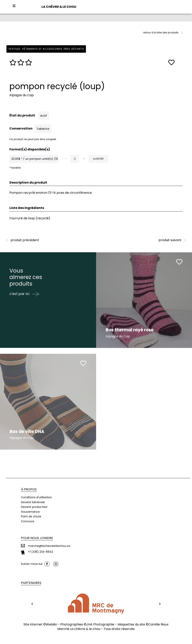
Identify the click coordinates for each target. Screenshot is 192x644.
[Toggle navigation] (14, 6)
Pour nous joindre (37, 538)
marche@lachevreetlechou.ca (49, 546)
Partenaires (31, 583)
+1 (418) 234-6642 (41, 552)
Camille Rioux (158, 624)
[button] (32, 604)
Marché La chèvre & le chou (79, 629)
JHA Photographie (100, 624)
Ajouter (98, 159)
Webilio (51, 624)
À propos (29, 489)
